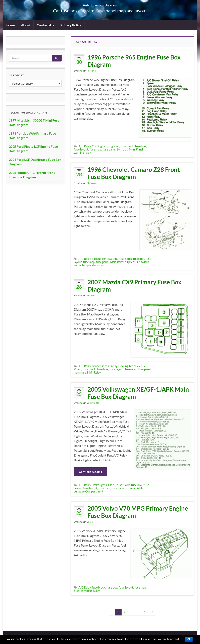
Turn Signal (136, 149)
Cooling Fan (99, 146)
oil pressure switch (137, 262)
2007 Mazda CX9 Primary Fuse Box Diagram (134, 286)
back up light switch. (105, 259)
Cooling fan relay (129, 366)
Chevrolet (92, 183)
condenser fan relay (105, 366)
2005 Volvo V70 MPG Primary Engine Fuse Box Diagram (138, 512)
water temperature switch (91, 265)
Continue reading (90, 472)
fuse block (127, 146)
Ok (189, 639)
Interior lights (135, 488)
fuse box (141, 146)
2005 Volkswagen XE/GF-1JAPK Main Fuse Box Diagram (138, 393)
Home (10, 25)
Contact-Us (45, 25)
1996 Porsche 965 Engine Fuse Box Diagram (134, 61)
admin (80, 71)
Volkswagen (93, 403)
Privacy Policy (71, 25)
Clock (112, 485)
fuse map (95, 149)
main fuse (80, 372)
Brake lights (99, 485)
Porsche (91, 71)
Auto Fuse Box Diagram (100, 4)
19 (146, 612)
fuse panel (109, 149)
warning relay (82, 153)
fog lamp (114, 146)
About (26, 25)
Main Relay (117, 262)
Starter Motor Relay (87, 591)
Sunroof (122, 149)
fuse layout (81, 149)
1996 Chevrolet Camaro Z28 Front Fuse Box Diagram (134, 173)
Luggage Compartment (89, 491)
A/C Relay (85, 146)
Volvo (90, 522)
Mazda (90, 295)
